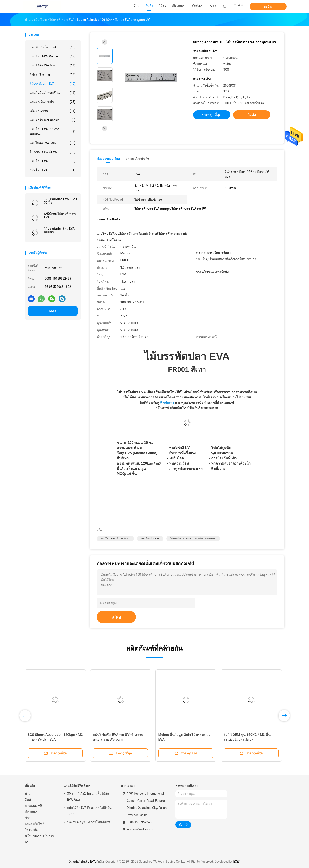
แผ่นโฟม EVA (53, 161)
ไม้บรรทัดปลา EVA (53, 84)
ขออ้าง (268, 6)
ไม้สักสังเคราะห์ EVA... (53, 152)
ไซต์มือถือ (31, 830)
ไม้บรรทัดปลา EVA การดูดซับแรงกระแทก (193, 539)
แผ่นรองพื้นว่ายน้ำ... (53, 102)
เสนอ (116, 617)
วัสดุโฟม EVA (53, 170)
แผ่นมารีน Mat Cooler (53, 120)
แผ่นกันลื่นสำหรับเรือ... (53, 93)
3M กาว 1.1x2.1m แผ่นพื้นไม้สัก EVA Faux (88, 797)
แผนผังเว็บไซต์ (35, 824)
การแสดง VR (33, 806)
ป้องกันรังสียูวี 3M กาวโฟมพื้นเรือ (89, 822)
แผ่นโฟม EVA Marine (53, 56)
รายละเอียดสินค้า (137, 159)
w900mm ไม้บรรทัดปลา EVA (60, 215)
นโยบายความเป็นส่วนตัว (40, 839)
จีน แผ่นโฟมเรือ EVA (82, 862)
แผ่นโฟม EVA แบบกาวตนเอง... (53, 131)
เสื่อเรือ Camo (53, 111)
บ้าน (28, 794)
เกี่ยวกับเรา (32, 812)
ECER (237, 862)
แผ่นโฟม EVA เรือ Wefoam (115, 539)
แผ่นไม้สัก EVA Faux (53, 143)
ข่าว (28, 818)
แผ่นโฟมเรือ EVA (150, 539)
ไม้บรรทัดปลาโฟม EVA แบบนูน (59, 230)
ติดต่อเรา (167, 402)
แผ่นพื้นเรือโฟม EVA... (53, 47)
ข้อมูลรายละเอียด (108, 159)
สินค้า (29, 800)
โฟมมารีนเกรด (53, 74)
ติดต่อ (53, 311)
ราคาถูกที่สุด (212, 115)
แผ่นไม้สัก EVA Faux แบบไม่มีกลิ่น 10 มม (89, 811)
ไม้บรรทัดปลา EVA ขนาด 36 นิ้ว (61, 201)
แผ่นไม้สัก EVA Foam (53, 65)
